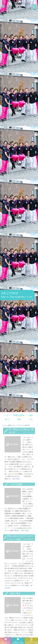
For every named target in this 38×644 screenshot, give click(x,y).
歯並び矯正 (15, 593)
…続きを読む (16, 479)
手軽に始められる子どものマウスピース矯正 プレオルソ (20, 538)
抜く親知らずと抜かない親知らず (21, 431)
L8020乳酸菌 (16, 484)
